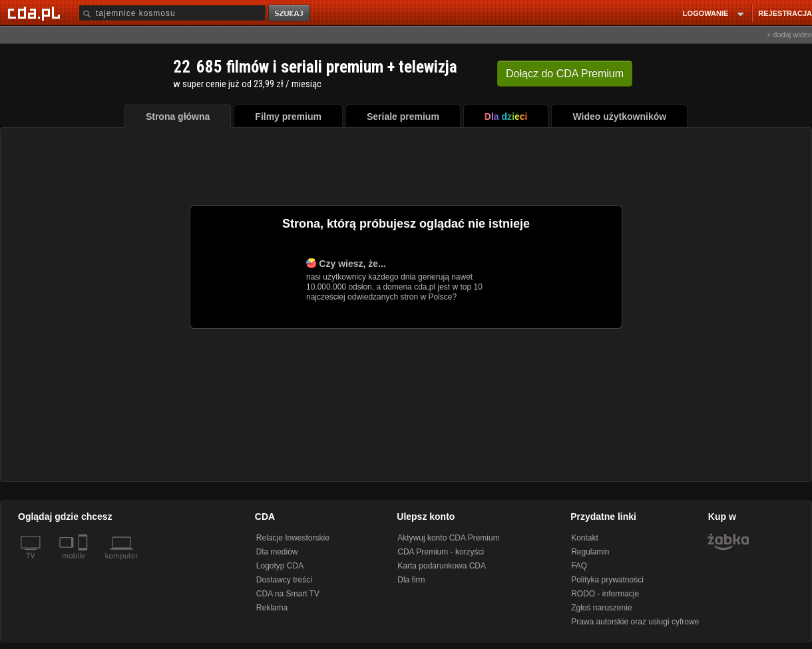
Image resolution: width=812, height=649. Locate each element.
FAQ (579, 566)
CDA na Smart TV (288, 594)
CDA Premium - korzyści (441, 552)
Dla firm (411, 580)
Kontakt (585, 538)
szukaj (290, 14)
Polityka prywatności (607, 580)
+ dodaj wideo (789, 35)
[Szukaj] (172, 13)
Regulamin (590, 552)
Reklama (272, 608)
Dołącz (565, 74)
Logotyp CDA (280, 566)
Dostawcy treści (284, 580)
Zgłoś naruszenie (601, 608)
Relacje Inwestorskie (293, 538)
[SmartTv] (84, 564)
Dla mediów (277, 552)
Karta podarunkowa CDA (442, 566)
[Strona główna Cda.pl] (36, 13)
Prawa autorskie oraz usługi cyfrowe (635, 622)
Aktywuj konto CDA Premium (448, 538)
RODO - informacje (605, 594)
